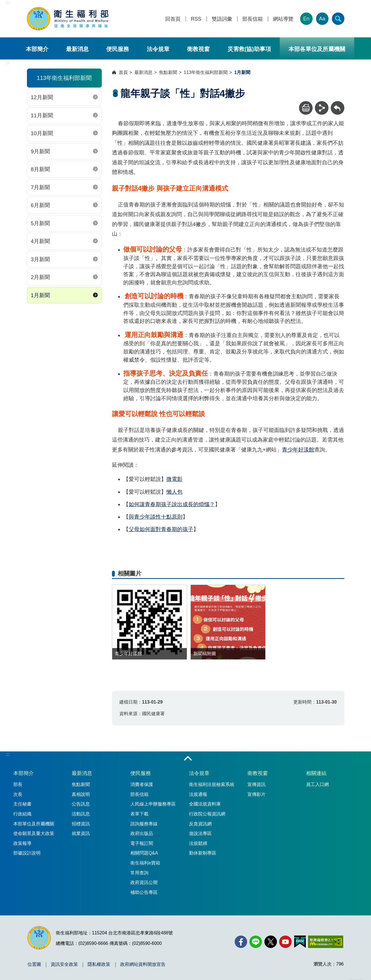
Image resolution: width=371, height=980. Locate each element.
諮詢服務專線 (144, 824)
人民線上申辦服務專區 (153, 804)
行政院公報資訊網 (207, 814)
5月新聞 (41, 223)
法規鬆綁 (198, 843)
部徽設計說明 (27, 853)
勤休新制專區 (203, 853)
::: (8, 3)
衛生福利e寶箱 (145, 863)
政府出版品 (142, 833)
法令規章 (158, 49)
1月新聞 (41, 295)
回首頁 (173, 19)
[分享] (322, 108)
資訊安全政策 (64, 964)
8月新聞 (41, 169)
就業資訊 (81, 833)
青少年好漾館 (298, 450)
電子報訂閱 (142, 843)
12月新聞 (42, 97)
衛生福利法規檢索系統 (212, 784)
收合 (188, 759)
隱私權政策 (99, 964)
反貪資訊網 (200, 824)
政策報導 (22, 843)
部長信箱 (253, 19)
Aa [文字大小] (322, 19)
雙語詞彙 (222, 19)
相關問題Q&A (144, 853)
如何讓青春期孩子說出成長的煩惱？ (172, 504)
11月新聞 (42, 115)
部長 (18, 784)
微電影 (174, 479)
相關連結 (316, 773)
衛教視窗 (198, 49)
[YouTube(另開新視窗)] (285, 942)
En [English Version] (306, 19)
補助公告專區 (144, 892)
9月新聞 (41, 151)
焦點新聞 (168, 72)
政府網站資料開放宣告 (143, 964)
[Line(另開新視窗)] (256, 942)
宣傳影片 (256, 794)
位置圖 (34, 964)
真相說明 (81, 794)
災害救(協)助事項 (249, 49)
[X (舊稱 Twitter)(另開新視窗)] (271, 942)
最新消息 (77, 49)
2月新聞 (41, 277)
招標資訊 (81, 824)
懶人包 (174, 492)
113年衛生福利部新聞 (206, 72)
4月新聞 (41, 241)
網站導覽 (283, 19)
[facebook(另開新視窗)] (241, 942)
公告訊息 (81, 804)
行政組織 (22, 814)
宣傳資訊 (256, 784)
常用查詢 (139, 873)
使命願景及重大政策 (34, 833)
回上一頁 (338, 104)
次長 (18, 794)
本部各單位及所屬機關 (317, 49)
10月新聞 (42, 133)
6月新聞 (41, 205)
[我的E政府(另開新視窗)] (300, 942)
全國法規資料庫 (205, 804)
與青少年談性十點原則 (156, 517)
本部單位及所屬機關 (34, 824)
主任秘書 (22, 804)
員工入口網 (317, 784)
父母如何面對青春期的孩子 (161, 529)
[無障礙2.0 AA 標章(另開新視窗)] (326, 942)
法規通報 (198, 794)
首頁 (123, 72)
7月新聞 (41, 187)
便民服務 (118, 49)
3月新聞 (41, 259)
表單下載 (139, 814)
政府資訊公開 (144, 882)
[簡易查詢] (338, 19)
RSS (196, 19)
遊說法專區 (200, 833)
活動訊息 (81, 814)
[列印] (306, 108)
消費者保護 (142, 784)
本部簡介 (37, 49)
